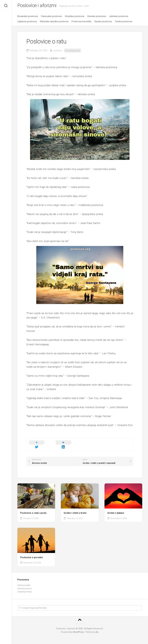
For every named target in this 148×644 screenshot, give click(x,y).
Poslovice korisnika (81, 22)
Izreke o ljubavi (116, 510)
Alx (97, 629)
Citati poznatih (24, 583)
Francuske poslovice (51, 17)
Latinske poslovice (119, 17)
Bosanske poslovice (28, 17)
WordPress (79, 629)
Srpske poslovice (103, 22)
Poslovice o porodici (32, 555)
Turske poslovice (124, 22)
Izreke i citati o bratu (75, 510)
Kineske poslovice (97, 17)
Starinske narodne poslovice (54, 22)
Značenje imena (24, 589)
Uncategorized (73, 51)
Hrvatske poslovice (75, 17)
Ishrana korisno (25, 586)
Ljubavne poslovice (27, 22)
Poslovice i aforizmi (39, 6)
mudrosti (58, 51)
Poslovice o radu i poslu (33, 510)
